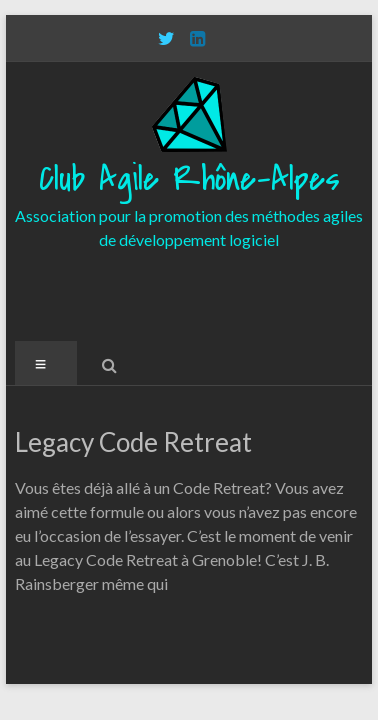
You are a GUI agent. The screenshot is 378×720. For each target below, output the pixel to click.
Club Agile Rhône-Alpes (189, 179)
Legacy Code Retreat (133, 442)
